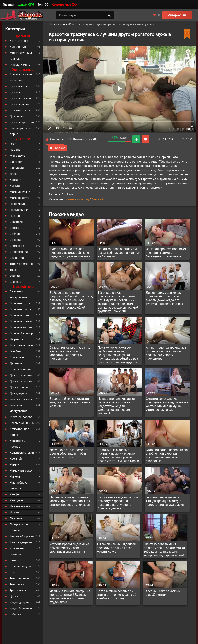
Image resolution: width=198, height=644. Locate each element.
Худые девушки (20, 602)
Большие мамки (21, 327)
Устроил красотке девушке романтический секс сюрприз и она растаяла (69, 548)
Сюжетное (17, 246)
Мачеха (15, 477)
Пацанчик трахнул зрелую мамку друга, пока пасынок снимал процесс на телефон (70, 501)
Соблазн (16, 234)
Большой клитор (21, 333)
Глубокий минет (21, 65)
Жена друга (17, 156)
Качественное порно (19, 432)
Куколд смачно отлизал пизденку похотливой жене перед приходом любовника (70, 253)
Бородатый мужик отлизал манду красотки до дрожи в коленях (70, 402)
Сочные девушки (21, 566)
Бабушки (16, 614)
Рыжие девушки (21, 542)
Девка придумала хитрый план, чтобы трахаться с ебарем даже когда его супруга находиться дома (165, 298)
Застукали (17, 168)
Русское (15, 92)
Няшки (14, 512)
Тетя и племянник (22, 264)
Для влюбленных (22, 375)
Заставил (16, 162)
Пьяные (15, 216)
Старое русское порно (20, 131)
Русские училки (20, 104)
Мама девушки (20, 192)
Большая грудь (20, 303)
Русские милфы (21, 98)
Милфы (15, 494)
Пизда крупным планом (21, 527)
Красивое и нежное (18, 444)
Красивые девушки (17, 551)
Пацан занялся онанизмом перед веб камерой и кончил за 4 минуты (118, 253)
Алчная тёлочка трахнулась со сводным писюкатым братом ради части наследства (166, 353)
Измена (71, 199)
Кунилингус (18, 47)
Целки (14, 596)
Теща (13, 270)
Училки (15, 276)
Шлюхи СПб (26, 5)
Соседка (15, 240)
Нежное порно (20, 506)
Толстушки (17, 584)
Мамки (14, 465)
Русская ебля (19, 86)
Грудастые (17, 357)
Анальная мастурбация (18, 294)
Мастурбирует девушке (19, 486)
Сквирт (15, 560)
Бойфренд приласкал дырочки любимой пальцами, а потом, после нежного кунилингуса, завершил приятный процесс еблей (71, 300)
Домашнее (17, 116)
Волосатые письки (23, 345)
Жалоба (57, 148)
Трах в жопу (18, 590)
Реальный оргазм (22, 536)
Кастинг (15, 180)
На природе (18, 204)
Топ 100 (43, 5)
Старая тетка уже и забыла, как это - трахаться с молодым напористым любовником (70, 353)
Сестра (14, 228)
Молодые (16, 500)
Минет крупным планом (21, 56)
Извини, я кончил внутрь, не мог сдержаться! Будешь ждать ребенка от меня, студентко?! (70, 597)
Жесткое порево (21, 417)
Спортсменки (19, 252)
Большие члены (21, 321)
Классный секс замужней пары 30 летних (162, 593)
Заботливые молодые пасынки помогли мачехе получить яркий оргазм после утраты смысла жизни (118, 455)
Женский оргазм (21, 399)
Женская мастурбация (18, 408)
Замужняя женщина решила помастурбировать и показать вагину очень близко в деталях (118, 503)
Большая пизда (20, 309)
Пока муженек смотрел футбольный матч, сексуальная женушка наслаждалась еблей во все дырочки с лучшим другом (118, 355)
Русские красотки (22, 122)
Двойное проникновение (21, 366)
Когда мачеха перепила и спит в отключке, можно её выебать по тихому (116, 595)
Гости (14, 144)
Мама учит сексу (21, 471)
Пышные (16, 518)
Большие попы (20, 315)
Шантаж (15, 282)
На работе (16, 339)
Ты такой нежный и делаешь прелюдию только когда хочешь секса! (117, 548)
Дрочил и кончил (22, 381)
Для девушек (19, 393)
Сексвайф (98, 199)
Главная (8, 5)
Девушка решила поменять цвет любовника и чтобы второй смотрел (70, 454)
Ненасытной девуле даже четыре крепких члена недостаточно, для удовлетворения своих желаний (116, 406)
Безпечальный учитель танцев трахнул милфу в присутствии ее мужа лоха (165, 501)
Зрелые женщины (22, 423)
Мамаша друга (20, 198)
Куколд (84, 199)
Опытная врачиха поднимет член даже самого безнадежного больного (166, 253)
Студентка (17, 258)
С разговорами (20, 110)
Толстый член (19, 578)
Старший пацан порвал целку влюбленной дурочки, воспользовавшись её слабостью (167, 455)
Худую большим (21, 608)
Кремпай (16, 459)
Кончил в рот (19, 41)
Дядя (13, 174)
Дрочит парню (20, 387)
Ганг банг (16, 351)
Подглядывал (19, 210)
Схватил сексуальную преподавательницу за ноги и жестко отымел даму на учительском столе (167, 404)
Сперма (15, 572)
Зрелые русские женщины (21, 77)
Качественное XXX (64, 5)
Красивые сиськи (22, 453)
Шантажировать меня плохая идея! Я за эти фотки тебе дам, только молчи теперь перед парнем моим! (164, 550)
